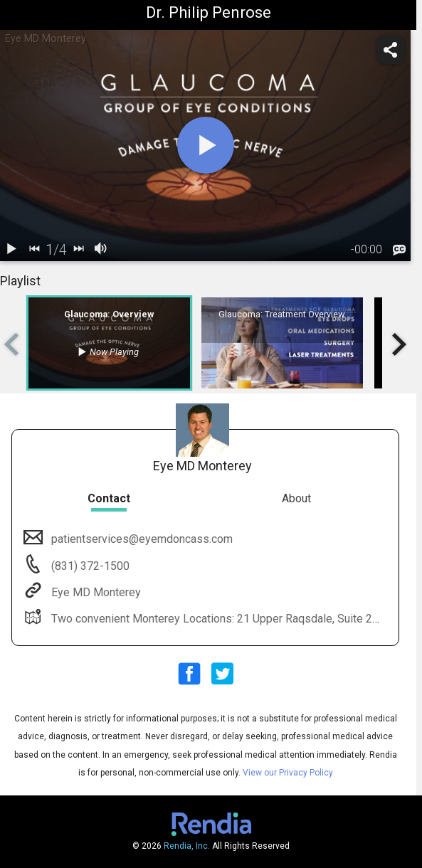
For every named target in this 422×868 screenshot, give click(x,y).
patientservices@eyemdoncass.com (141, 539)
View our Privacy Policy (288, 773)
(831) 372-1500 (89, 566)
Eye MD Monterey (95, 592)
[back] (34, 250)
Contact (109, 498)
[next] (78, 250)
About (296, 498)
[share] (391, 50)
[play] (206, 145)
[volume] (101, 250)
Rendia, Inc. (187, 846)
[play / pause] (11, 250)
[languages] (399, 250)
